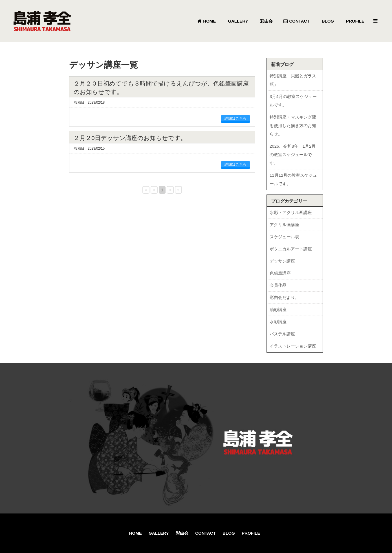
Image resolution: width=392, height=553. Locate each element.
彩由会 (182, 533)
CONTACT (205, 533)
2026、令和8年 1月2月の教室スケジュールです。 (293, 155)
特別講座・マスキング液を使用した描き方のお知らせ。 (293, 125)
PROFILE (251, 533)
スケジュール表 (284, 237)
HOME (136, 533)
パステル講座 (282, 334)
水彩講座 (278, 322)
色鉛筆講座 (280, 273)
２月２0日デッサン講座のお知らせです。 (130, 138)
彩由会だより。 (284, 297)
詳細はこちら (235, 118)
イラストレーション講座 (293, 346)
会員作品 (278, 285)
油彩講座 (278, 310)
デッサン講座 (282, 261)
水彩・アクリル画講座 (291, 212)
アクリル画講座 (284, 225)
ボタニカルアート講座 (291, 249)
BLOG (229, 533)
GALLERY (159, 533)
